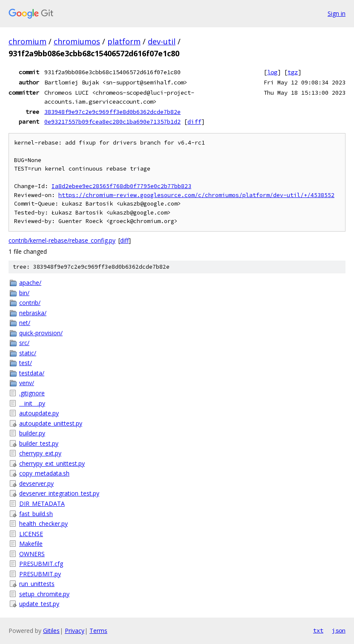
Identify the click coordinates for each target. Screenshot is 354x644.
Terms (98, 631)
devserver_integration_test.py (59, 493)
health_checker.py (43, 524)
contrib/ (30, 303)
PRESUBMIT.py (40, 574)
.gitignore (32, 393)
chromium (27, 41)
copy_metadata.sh (44, 473)
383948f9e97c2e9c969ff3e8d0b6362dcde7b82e (112, 112)
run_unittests (37, 584)
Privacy (75, 631)
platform (124, 41)
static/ (28, 353)
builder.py (32, 433)
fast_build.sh (36, 514)
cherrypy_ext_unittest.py (52, 463)
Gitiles (51, 631)
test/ (26, 363)
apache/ (30, 283)
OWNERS (32, 554)
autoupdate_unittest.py (51, 423)
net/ (25, 323)
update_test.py (39, 604)
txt (318, 630)
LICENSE (31, 534)
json (339, 630)
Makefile (31, 544)
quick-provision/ (41, 333)
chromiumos (77, 41)
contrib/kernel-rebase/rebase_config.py (62, 240)
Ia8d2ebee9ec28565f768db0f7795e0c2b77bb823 (121, 186)
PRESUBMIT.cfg (41, 564)
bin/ (24, 293)
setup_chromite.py (44, 594)
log (272, 72)
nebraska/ (33, 313)
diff (194, 122)
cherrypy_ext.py (40, 453)
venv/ (27, 383)
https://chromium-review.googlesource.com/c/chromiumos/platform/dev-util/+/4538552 (196, 195)
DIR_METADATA (42, 503)
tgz (293, 72)
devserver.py (36, 483)
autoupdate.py (39, 413)
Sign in (337, 13)
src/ (24, 343)
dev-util (162, 41)
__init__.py (32, 403)
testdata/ (32, 373)
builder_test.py (39, 443)
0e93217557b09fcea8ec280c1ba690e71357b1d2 (112, 122)
